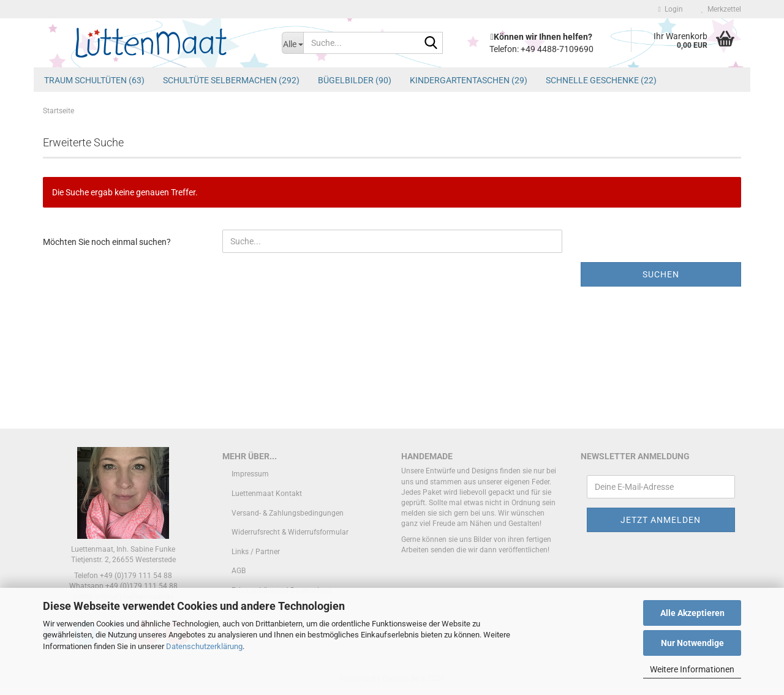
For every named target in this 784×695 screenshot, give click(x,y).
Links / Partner (256, 552)
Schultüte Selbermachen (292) (231, 80)
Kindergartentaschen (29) (469, 80)
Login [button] (671, 9)
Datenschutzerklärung (204, 646)
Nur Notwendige (692, 643)
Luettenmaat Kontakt (267, 494)
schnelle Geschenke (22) (601, 80)
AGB (239, 571)
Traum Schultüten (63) (94, 80)
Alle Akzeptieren (692, 613)
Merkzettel (721, 9)
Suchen (661, 274)
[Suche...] (292, 43)
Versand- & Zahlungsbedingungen (288, 513)
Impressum (250, 474)
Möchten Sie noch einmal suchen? (107, 242)
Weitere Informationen (692, 669)
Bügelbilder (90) (355, 80)
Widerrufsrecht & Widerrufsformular (290, 532)
